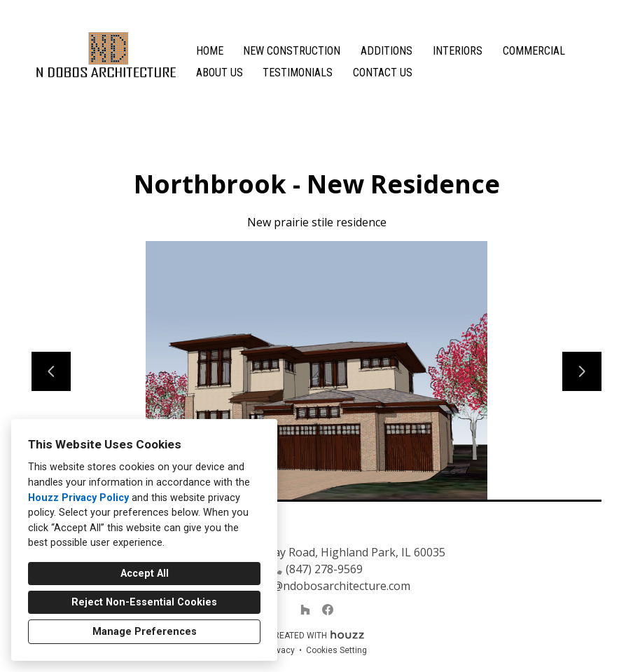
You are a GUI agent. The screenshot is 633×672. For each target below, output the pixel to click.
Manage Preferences (145, 632)
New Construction (292, 51)
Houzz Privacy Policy (78, 498)
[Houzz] (305, 610)
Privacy (281, 650)
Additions (387, 51)
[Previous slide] (51, 371)
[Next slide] (582, 371)
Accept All (145, 574)
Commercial (534, 51)
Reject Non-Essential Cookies (144, 602)
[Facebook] (328, 610)
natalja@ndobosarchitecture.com (324, 586)
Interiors (458, 51)
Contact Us (383, 73)
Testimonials (298, 73)
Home (210, 51)
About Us (220, 73)
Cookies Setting (336, 650)
